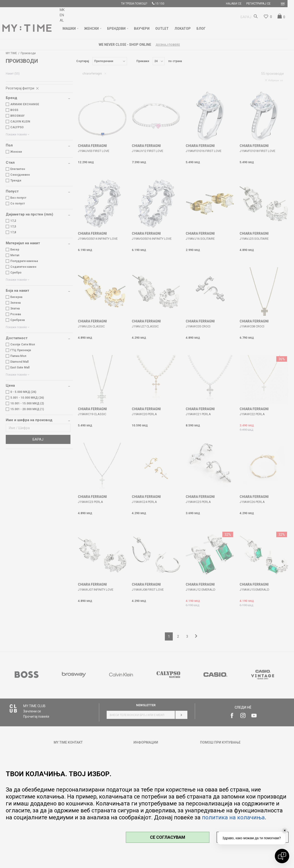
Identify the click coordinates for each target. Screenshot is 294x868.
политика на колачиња (233, 817)
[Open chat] (282, 856)
